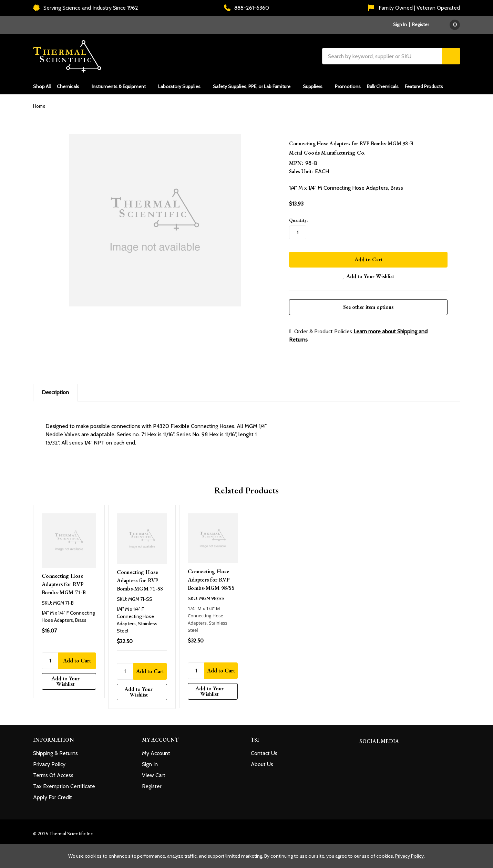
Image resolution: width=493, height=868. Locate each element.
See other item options (368, 305)
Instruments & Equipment (122, 86)
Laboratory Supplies (182, 86)
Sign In (150, 762)
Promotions (348, 86)
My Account (156, 751)
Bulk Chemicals (383, 86)
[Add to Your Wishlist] (69, 679)
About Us (262, 762)
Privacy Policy (49, 762)
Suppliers (316, 86)
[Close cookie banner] (485, 852)
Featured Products (424, 86)
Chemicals (71, 86)
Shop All (42, 86)
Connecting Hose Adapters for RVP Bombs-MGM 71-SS (140, 578)
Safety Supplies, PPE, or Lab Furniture (255, 86)
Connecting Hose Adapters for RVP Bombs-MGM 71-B (64, 582)
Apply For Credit (53, 795)
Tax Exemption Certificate (64, 784)
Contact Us (264, 751)
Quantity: (298, 220)
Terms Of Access (53, 773)
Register (420, 24)
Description (55, 390)
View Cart (154, 773)
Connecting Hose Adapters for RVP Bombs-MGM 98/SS (211, 577)
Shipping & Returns (55, 751)
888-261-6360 (246, 8)
